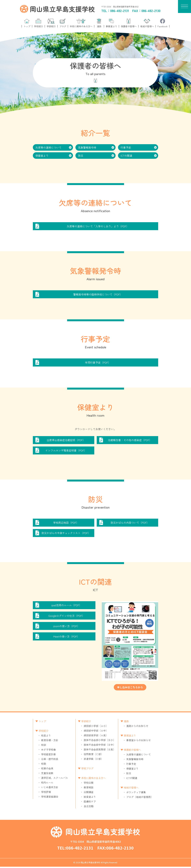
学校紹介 (44, 732)
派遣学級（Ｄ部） (93, 760)
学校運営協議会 (50, 798)
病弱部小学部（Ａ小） (96, 727)
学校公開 (89, 784)
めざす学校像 (48, 751)
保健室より (42, 156)
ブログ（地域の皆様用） (140, 798)
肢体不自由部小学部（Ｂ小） (100, 741)
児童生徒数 (47, 774)
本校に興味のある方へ (93, 779)
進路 (126, 722)
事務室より (130, 737)
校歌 (44, 765)
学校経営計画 (48, 756)
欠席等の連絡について (48, 147)
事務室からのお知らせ (138, 741)
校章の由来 (47, 770)
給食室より (90, 798)
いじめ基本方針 (50, 788)
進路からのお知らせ (137, 727)
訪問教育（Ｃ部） (93, 755)
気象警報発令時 (87, 147)
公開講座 (89, 793)
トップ (42, 722)
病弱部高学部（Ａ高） (96, 737)
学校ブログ (87, 770)
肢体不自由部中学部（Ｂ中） (100, 746)
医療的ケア (90, 803)
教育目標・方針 (50, 741)
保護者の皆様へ (132, 751)
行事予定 (126, 147)
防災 (81, 156)
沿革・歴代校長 (50, 760)
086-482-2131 (120, 11)
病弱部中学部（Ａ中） (96, 732)
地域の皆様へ (131, 789)
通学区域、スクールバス (55, 779)
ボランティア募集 (136, 793)
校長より (46, 737)
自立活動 (89, 807)
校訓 (44, 746)
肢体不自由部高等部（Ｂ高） (100, 751)
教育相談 (89, 789)
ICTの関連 (126, 156)
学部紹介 (86, 722)
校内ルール (47, 784)
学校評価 (46, 793)
